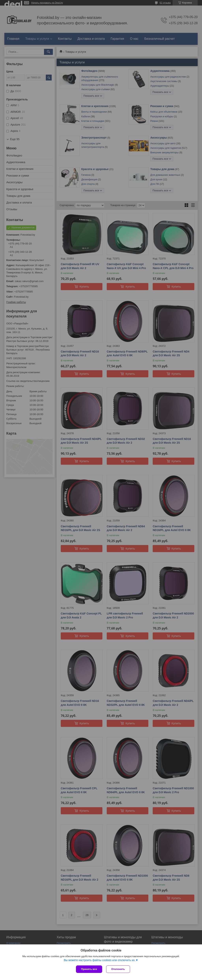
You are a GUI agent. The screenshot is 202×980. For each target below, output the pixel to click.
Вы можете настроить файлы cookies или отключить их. (100, 960)
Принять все (89, 969)
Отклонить (118, 969)
